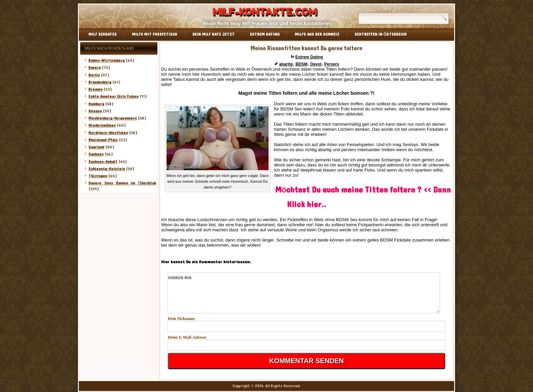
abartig (286, 64)
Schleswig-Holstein (107, 169)
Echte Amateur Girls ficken (113, 96)
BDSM (301, 64)
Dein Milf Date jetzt (213, 34)
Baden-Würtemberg (106, 60)
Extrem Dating (265, 34)
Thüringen (98, 176)
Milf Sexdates (102, 34)
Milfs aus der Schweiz (317, 34)
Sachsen (96, 154)
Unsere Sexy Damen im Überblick (122, 183)
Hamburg (96, 104)
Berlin (94, 75)
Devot (316, 64)
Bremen (95, 89)
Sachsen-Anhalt (103, 162)
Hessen (95, 111)
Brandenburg (100, 82)
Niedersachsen (102, 125)
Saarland (96, 147)
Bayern (94, 68)
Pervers (332, 64)
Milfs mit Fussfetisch (154, 34)
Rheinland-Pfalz (103, 140)
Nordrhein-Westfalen (108, 133)
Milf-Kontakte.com (265, 12)
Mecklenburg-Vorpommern (113, 118)
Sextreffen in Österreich (381, 34)
